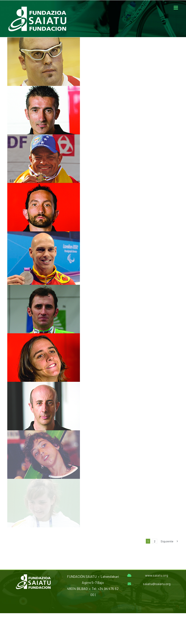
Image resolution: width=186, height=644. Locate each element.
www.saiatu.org (157, 575)
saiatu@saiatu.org (157, 584)
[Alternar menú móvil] (176, 8)
